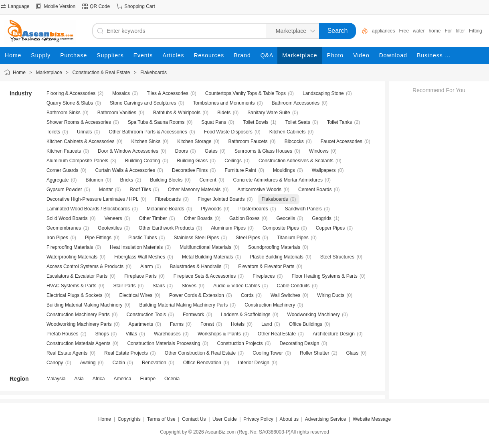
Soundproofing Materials (274, 247)
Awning (88, 363)
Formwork (193, 315)
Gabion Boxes (244, 218)
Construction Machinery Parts (78, 315)
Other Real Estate (277, 334)
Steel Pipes (248, 238)
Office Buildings (306, 324)
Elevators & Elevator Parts (266, 266)
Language (19, 6)
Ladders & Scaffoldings (246, 315)
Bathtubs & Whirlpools (177, 113)
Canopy (55, 363)
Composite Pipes (281, 228)
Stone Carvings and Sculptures (143, 103)
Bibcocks (294, 141)
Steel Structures (337, 257)
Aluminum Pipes (228, 228)
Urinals (84, 132)
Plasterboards (253, 209)
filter (460, 31)
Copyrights (129, 419)
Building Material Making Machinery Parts (183, 305)
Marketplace (49, 73)
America (122, 379)
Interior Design (254, 363)
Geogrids (322, 218)
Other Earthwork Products (166, 228)
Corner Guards (62, 170)
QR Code (100, 6)
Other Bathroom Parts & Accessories (148, 132)
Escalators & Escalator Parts (77, 276)
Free (404, 31)
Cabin (119, 363)
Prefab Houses (62, 334)
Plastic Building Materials (276, 257)
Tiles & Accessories (168, 93)
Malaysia (56, 379)
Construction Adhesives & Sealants (296, 161)
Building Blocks (166, 180)
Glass (353, 353)
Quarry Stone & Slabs (70, 103)
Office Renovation (202, 363)
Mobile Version (60, 6)
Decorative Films (190, 170)
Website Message (372, 419)
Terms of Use (161, 419)
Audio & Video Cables (237, 286)
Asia (79, 379)
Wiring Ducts (331, 295)
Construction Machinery (270, 305)
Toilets (53, 132)
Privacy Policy (258, 419)
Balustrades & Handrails (195, 266)
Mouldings (284, 170)
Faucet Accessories (341, 141)
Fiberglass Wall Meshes (140, 257)
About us (289, 419)
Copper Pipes (330, 228)
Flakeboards (154, 73)
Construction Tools (146, 315)
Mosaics (121, 93)
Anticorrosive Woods (259, 190)
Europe (148, 379)
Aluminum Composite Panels (77, 161)
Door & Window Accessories (128, 151)
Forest (207, 324)
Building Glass (193, 161)
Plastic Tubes (142, 238)
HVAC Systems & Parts (71, 286)
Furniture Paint (240, 170)
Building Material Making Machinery (84, 305)
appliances (383, 31)
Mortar (106, 190)
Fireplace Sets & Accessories (205, 276)
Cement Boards (315, 190)
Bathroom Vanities (117, 113)
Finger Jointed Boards (221, 199)
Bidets (224, 113)
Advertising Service (326, 419)
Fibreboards (168, 199)
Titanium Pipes (293, 238)
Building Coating (142, 161)
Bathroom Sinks (64, 113)
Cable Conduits (293, 286)
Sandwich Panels (303, 209)
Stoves (189, 286)
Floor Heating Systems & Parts (325, 276)
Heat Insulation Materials (136, 247)
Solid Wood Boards (67, 218)
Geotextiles (110, 228)
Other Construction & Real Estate (200, 353)
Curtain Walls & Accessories (125, 170)
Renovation (154, 363)
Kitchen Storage (194, 141)
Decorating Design (300, 343)
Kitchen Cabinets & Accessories (80, 141)
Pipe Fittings (98, 238)
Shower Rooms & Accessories (79, 122)
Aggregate (58, 180)
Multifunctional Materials (205, 247)
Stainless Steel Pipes (196, 238)
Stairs (159, 286)
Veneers (113, 218)
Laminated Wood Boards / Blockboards (88, 209)
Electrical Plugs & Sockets (74, 295)
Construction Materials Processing (164, 343)
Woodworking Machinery (314, 315)
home (434, 31)
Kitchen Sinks (146, 141)
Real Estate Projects (126, 353)
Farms (177, 324)
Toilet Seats (298, 122)
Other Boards (198, 218)
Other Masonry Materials (194, 190)
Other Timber (153, 218)
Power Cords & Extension (197, 295)
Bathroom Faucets (248, 141)
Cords (247, 295)
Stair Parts (125, 286)
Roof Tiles (140, 190)
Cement (208, 180)
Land (267, 324)
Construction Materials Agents (78, 343)
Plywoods (211, 209)
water (419, 31)
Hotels (238, 324)
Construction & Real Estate (101, 73)
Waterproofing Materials (72, 257)
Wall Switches (285, 295)
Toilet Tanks (339, 122)
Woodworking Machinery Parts (79, 324)
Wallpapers (324, 170)
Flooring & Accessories (71, 93)
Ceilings (233, 161)
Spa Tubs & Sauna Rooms (156, 122)
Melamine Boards (165, 209)
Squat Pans (214, 122)
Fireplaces (264, 276)
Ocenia (172, 379)
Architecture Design (334, 334)
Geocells (286, 218)
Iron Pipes (57, 238)
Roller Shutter (314, 353)
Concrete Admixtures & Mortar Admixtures (278, 180)
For (448, 31)
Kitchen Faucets (64, 151)
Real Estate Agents (67, 353)
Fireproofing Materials (70, 247)
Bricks (126, 180)
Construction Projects (240, 343)
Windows (319, 151)
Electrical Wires (136, 295)
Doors (182, 151)
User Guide (225, 419)
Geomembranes (64, 228)
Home (19, 73)
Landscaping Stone (323, 93)
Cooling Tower (268, 353)
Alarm (146, 266)
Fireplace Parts (140, 276)
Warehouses (167, 334)
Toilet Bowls (256, 122)
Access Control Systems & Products (85, 266)
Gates (211, 151)
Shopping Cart (140, 6)
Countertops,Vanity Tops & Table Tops (246, 93)
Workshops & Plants (219, 334)
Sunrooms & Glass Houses (263, 151)
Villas (131, 334)
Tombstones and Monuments (224, 103)
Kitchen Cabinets (288, 132)
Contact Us (194, 419)
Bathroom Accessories (296, 103)
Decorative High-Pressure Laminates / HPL (92, 199)
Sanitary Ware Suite (269, 113)
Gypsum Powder (64, 190)
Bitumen (94, 180)
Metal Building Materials (207, 257)
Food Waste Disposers (228, 132)
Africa (99, 379)
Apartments (141, 324)
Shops (102, 334)
